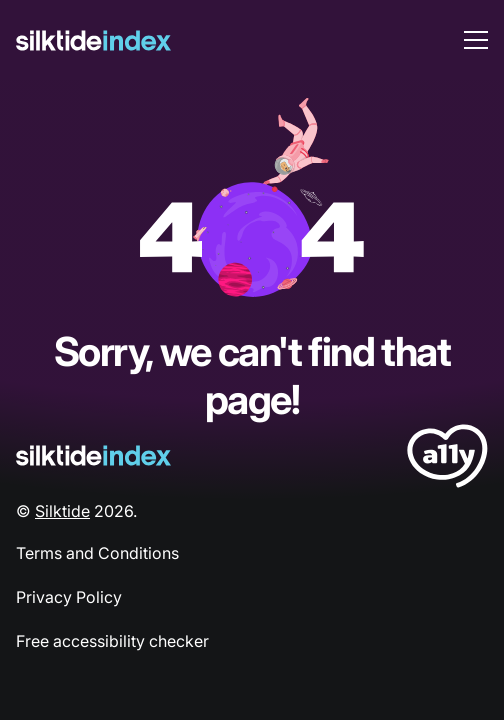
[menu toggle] (476, 40)
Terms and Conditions (97, 553)
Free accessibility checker (112, 641)
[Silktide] (93, 40)
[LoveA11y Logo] (447, 459)
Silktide (62, 511)
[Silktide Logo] (93, 455)
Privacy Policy (69, 597)
